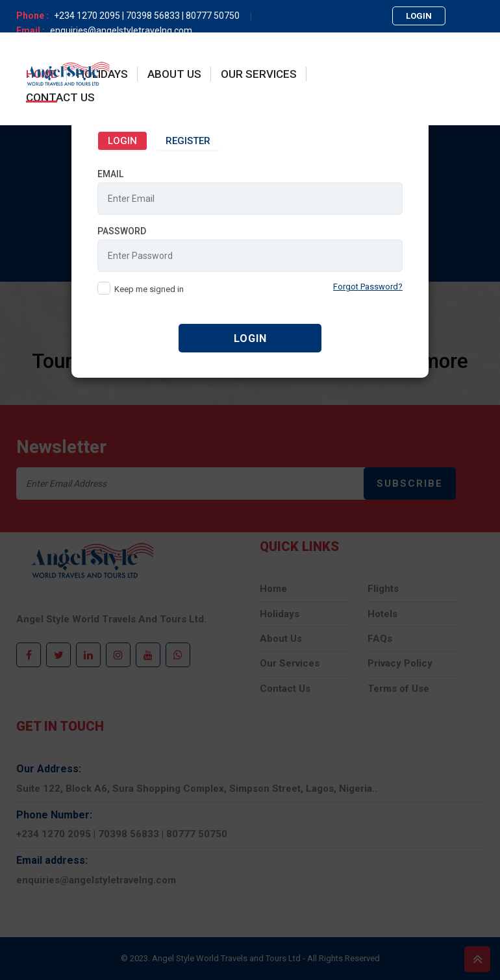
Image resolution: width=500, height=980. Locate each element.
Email (110, 173)
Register (188, 140)
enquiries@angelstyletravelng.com (121, 31)
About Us (174, 74)
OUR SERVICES (259, 74)
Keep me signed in (149, 288)
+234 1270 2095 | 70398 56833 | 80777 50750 (147, 16)
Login (122, 140)
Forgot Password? (368, 285)
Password (122, 230)
